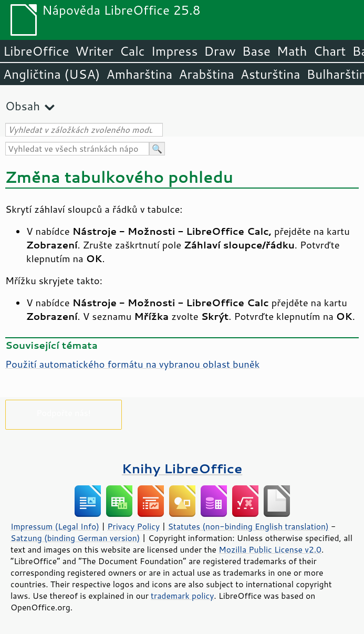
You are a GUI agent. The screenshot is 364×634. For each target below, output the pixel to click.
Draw (220, 51)
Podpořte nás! (64, 413)
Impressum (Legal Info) (55, 526)
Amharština (139, 74)
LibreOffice (36, 51)
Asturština (271, 74)
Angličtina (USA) (51, 74)
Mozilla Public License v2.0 (270, 549)
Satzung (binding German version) (75, 538)
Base (256, 51)
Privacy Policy (133, 526)
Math (292, 51)
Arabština (206, 74)
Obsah (23, 106)
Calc (132, 51)
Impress (175, 51)
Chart (329, 51)
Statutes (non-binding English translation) (248, 526)
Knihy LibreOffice (182, 468)
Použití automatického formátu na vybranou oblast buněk (132, 364)
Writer (94, 51)
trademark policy (182, 596)
